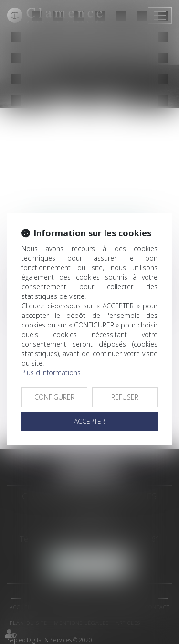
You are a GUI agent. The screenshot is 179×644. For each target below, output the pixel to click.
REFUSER (125, 397)
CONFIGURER (54, 397)
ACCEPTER (89, 421)
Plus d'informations (51, 373)
